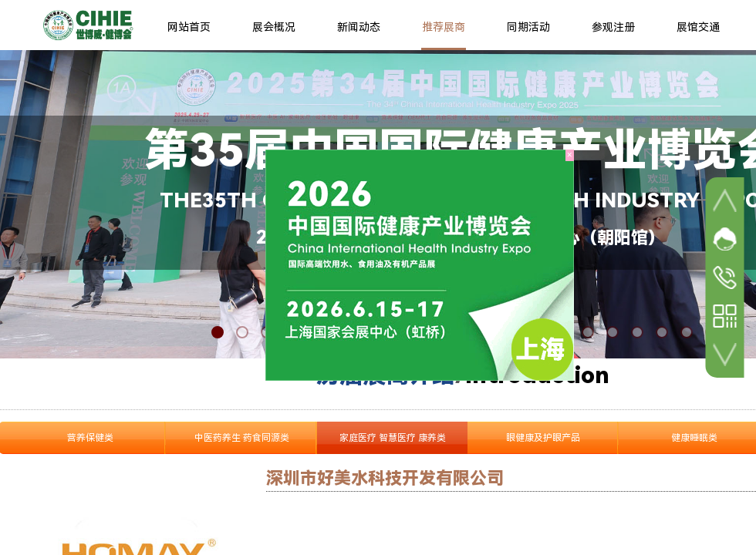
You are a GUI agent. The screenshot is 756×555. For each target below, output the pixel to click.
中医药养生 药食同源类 (242, 438)
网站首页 (189, 27)
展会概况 (274, 27)
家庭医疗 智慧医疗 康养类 (393, 438)
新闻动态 (359, 27)
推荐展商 (444, 27)
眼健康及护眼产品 (543, 438)
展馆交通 (698, 27)
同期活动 (528, 27)
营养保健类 (90, 438)
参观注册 (613, 27)
